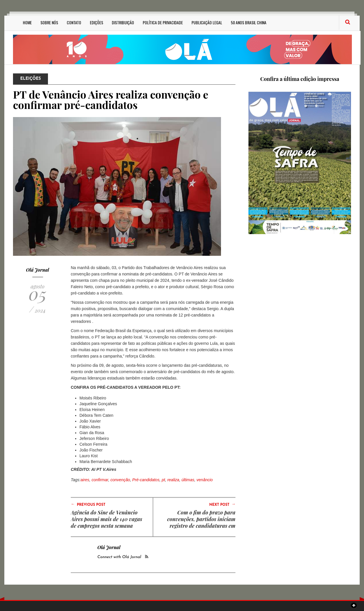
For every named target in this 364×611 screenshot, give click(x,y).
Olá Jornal (38, 270)
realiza (173, 480)
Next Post (222, 504)
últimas (188, 480)
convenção (120, 480)
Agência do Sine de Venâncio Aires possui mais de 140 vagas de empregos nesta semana (106, 519)
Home (27, 22)
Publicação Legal (207, 22)
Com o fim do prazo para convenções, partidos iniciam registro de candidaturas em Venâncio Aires (201, 522)
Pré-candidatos (146, 480)
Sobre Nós (49, 22)
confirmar (100, 480)
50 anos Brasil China (249, 22)
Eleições (30, 79)
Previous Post (88, 504)
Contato (74, 22)
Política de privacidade (163, 22)
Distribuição (123, 22)
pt (164, 480)
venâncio (205, 480)
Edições (96, 22)
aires (85, 480)
